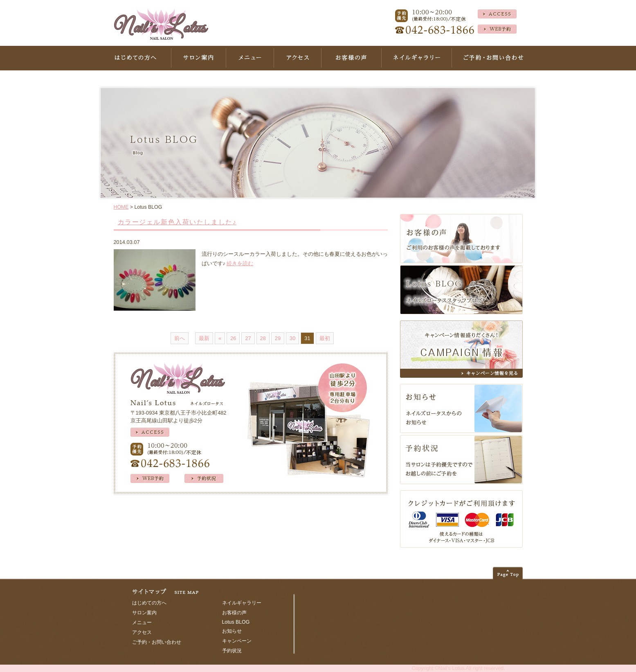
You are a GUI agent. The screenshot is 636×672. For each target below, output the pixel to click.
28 (263, 338)
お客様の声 (234, 613)
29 (278, 338)
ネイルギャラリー (242, 603)
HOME (121, 207)
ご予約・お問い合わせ (157, 642)
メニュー (142, 622)
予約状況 (232, 651)
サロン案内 (144, 613)
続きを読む (240, 263)
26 (233, 338)
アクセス (142, 632)
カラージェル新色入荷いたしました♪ (177, 222)
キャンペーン (237, 641)
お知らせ (232, 631)
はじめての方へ (149, 603)
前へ (180, 338)
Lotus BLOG (236, 622)
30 (292, 338)
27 (248, 338)
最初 (325, 338)
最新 (204, 338)
